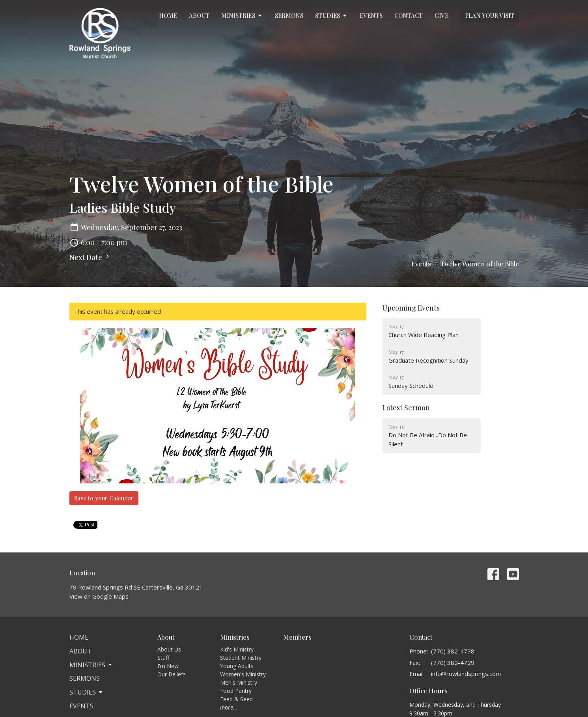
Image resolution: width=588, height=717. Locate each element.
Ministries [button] (91, 665)
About (199, 15)
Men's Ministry (239, 682)
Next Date (90, 257)
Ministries (242, 16)
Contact (409, 15)
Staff (163, 658)
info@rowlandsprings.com (466, 674)
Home (168, 15)
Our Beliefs (172, 674)
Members (297, 637)
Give (441, 15)
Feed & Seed (236, 699)
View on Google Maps (99, 596)
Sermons (289, 15)
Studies (331, 16)
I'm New (168, 666)
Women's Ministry (243, 674)
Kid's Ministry (237, 649)
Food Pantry (236, 691)
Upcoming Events (411, 308)
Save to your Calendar (104, 498)
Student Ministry (241, 658)
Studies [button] (87, 692)
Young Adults (237, 666)
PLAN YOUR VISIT (490, 15)
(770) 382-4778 (453, 651)
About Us (169, 649)
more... (229, 707)
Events (371, 15)
